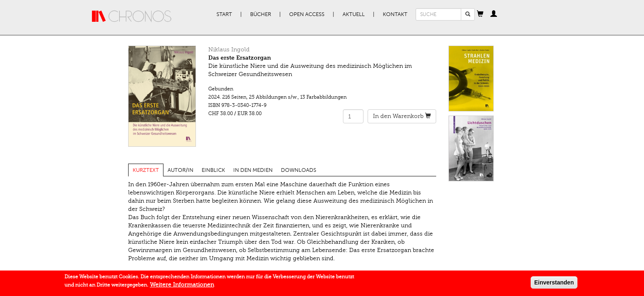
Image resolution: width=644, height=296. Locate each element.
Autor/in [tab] (181, 170)
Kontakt (395, 14)
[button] (480, 14)
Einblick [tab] (213, 170)
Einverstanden (554, 284)
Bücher (261, 14)
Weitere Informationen (182, 286)
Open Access (307, 14)
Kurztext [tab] (146, 170)
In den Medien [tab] (253, 170)
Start (224, 14)
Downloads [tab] (299, 170)
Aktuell (354, 14)
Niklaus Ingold (229, 50)
